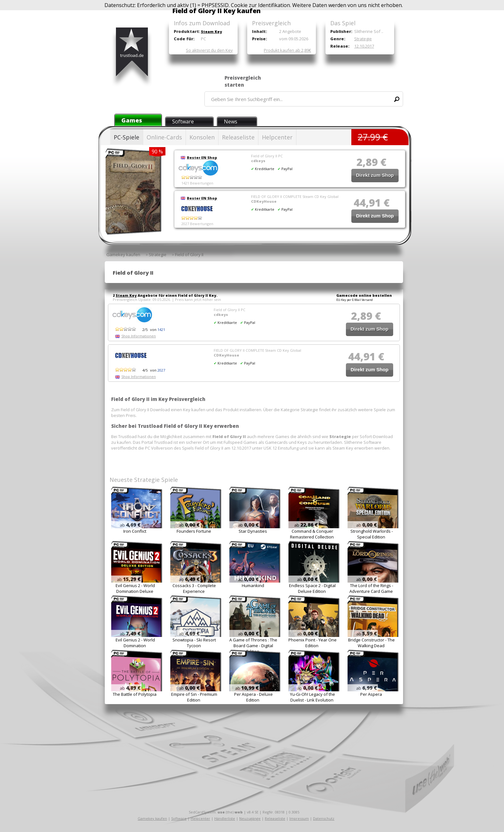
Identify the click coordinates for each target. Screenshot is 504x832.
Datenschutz (324, 818)
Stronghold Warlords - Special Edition (372, 534)
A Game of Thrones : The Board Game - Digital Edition (253, 646)
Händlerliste (225, 818)
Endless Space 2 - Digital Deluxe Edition (312, 588)
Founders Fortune (194, 531)
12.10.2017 (364, 46)
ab (130, 525)
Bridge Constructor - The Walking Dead (371, 643)
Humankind (253, 585)
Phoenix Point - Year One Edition (313, 643)
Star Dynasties (253, 531)
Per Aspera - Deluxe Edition (253, 697)
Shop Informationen (139, 336)
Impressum (299, 818)
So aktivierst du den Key (209, 50)
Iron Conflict (135, 531)
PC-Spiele (126, 137)
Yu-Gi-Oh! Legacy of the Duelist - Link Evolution (313, 697)
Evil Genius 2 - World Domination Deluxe (135, 588)
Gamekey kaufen (152, 818)
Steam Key (211, 31)
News (231, 122)
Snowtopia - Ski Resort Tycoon (194, 643)
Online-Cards (164, 137)
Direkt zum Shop (375, 175)
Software (183, 122)
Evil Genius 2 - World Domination (135, 643)
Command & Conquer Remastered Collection (312, 534)
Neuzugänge (250, 818)
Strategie (363, 39)
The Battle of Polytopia (135, 694)
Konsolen (202, 137)
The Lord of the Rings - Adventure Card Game (371, 588)
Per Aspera (371, 694)
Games (132, 120)
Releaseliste (238, 137)
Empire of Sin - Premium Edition (194, 697)
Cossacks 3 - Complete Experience (194, 588)
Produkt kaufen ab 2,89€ (287, 50)
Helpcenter (277, 137)
